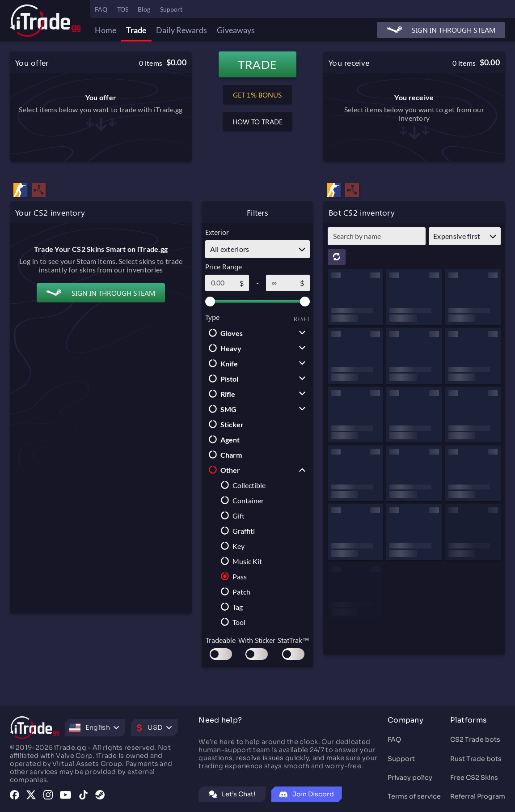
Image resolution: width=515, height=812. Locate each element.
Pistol (222, 378)
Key (231, 546)
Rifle (220, 394)
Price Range (224, 266)
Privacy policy (410, 778)
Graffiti (236, 531)
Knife (222, 363)
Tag (230, 607)
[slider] (210, 302)
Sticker (224, 424)
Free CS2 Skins (474, 778)
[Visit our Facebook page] (15, 796)
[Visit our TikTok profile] (83, 796)
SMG (221, 409)
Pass (232, 576)
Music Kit (240, 561)
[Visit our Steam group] (100, 796)
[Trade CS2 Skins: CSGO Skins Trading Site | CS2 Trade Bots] (45, 21)
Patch (234, 591)
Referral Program (478, 796)
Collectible (241, 485)
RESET (302, 319)
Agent (222, 439)
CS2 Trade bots (475, 740)
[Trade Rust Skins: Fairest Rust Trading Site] (352, 191)
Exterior (217, 232)
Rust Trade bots (476, 759)
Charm (224, 455)
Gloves (224, 333)
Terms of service (414, 796)
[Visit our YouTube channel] (65, 796)
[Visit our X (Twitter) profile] (31, 796)
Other (223, 470)
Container (241, 500)
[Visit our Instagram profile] (48, 796)
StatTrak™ (293, 640)
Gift (231, 515)
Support (171, 9)
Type (212, 317)
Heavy (223, 348)
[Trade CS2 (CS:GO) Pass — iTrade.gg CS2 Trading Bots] (334, 191)
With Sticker (257, 640)
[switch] (221, 654)
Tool (231, 622)
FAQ (394, 740)
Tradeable (221, 640)
